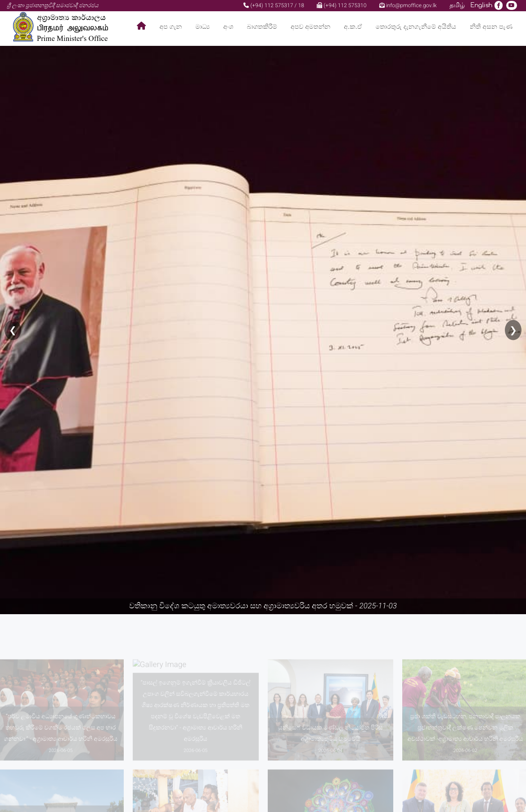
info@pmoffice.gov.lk (408, 5)
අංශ (228, 27)
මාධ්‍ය (202, 27)
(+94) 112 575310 (342, 5)
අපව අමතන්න (310, 27)
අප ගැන (171, 27)
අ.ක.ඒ (353, 27)
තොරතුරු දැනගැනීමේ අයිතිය (416, 27)
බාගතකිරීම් (262, 27)
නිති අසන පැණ (491, 27)
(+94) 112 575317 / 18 (274, 5)
